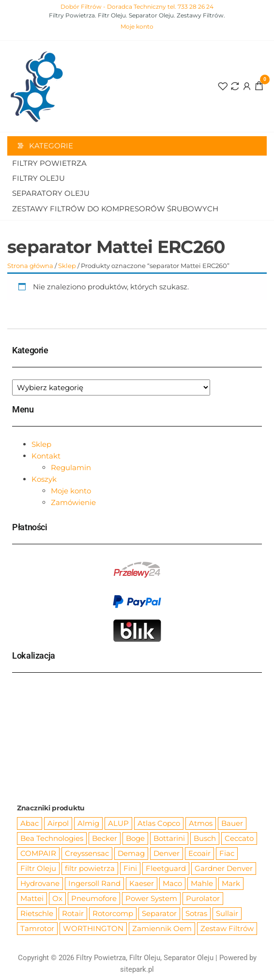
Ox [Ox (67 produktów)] (57, 898)
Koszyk (44, 479)
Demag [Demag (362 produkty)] (131, 853)
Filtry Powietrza (49, 163)
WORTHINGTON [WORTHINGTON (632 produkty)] (93, 928)
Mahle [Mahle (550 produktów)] (202, 883)
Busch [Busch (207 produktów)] (205, 838)
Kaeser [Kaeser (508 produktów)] (142, 883)
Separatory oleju (51, 193)
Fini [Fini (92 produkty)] (130, 868)
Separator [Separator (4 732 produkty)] (159, 913)
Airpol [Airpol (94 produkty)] (58, 823)
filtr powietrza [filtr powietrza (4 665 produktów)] (90, 868)
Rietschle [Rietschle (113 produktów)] (37, 913)
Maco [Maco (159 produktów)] (172, 883)
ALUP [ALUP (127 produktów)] (118, 823)
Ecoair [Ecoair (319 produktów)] (199, 853)
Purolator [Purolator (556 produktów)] (203, 898)
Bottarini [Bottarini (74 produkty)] (169, 838)
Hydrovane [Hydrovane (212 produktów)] (40, 883)
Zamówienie (73, 502)
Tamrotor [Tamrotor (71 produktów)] (37, 928)
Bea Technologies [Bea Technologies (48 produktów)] (52, 838)
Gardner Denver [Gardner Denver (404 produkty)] (224, 868)
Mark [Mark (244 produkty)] (231, 883)
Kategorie (51, 146)
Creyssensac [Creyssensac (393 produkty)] (87, 853)
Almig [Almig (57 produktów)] (88, 823)
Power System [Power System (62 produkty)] (151, 898)
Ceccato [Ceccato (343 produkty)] (239, 838)
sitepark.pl (137, 969)
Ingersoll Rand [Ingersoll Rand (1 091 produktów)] (94, 883)
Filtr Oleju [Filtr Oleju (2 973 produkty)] (38, 868)
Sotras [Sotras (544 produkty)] (196, 913)
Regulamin (71, 467)
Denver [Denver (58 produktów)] (167, 853)
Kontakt (46, 456)
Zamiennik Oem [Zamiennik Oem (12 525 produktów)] (162, 928)
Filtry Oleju (38, 178)
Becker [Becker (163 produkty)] (105, 838)
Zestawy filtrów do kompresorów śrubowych (115, 209)
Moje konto (137, 26)
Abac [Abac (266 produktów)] (30, 823)
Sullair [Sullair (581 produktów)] (227, 913)
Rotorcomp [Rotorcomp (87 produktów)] (113, 913)
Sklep (67, 266)
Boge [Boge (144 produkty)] (135, 838)
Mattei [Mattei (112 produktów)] (32, 898)
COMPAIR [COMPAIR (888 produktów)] (38, 853)
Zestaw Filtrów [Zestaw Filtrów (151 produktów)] (227, 928)
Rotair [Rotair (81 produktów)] (73, 913)
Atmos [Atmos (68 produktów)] (201, 823)
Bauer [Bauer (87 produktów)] (232, 823)
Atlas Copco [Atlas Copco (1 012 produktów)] (159, 823)
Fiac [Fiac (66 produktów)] (227, 853)
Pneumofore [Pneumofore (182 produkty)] (94, 898)
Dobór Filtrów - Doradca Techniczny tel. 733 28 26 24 (137, 7)
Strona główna (30, 266)
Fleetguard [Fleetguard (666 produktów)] (166, 868)
